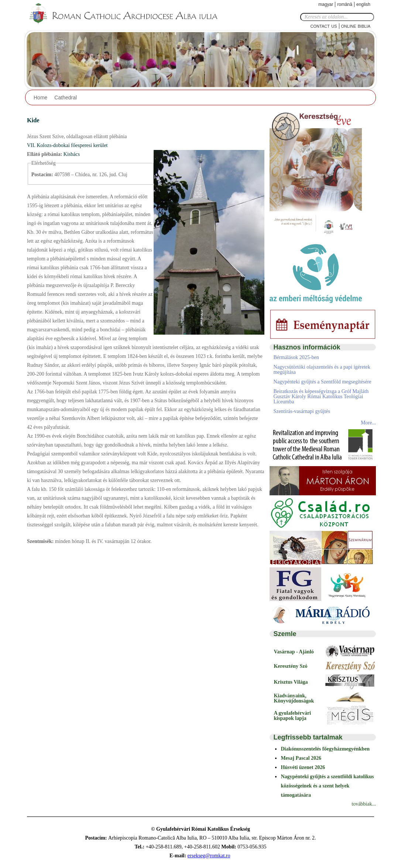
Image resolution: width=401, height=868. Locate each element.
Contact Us (324, 26)
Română (345, 4)
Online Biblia (356, 26)
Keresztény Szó (290, 666)
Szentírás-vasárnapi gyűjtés (302, 411)
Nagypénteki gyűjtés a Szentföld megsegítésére (322, 382)
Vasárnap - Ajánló (294, 652)
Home (40, 98)
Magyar (326, 4)
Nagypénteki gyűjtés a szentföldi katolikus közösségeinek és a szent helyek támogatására (327, 786)
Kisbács (72, 154)
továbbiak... (364, 804)
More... (368, 423)
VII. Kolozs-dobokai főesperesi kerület (67, 145)
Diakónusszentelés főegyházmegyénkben (325, 749)
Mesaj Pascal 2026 (301, 758)
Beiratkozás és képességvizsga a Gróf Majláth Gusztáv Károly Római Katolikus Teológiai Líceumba (321, 397)
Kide (33, 120)
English (363, 4)
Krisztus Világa (291, 682)
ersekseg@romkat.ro (209, 856)
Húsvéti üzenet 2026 (303, 767)
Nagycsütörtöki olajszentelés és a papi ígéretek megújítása (322, 370)
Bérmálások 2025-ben (296, 357)
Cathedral (66, 98)
